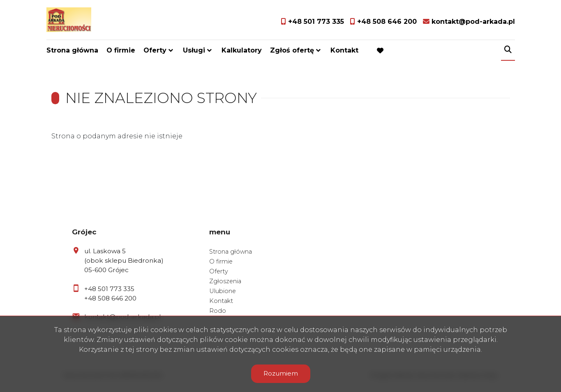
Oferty (155, 50)
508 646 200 (117, 298)
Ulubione (223, 291)
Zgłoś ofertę (292, 50)
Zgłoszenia (225, 281)
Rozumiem (281, 373)
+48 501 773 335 (109, 289)
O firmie (121, 50)
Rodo (218, 311)
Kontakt (344, 50)
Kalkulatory (242, 50)
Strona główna (72, 50)
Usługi (194, 50)
